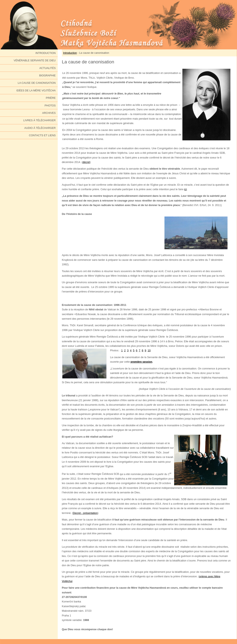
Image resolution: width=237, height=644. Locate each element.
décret (86, 162)
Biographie (47, 75)
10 (149, 350)
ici (185, 189)
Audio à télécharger (40, 128)
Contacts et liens (42, 135)
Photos (50, 105)
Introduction (46, 53)
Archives (49, 113)
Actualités (48, 68)
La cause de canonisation (37, 83)
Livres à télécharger (39, 120)
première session (141, 362)
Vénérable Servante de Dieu (35, 60)
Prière (51, 98)
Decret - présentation (85, 513)
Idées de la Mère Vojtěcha (36, 90)
